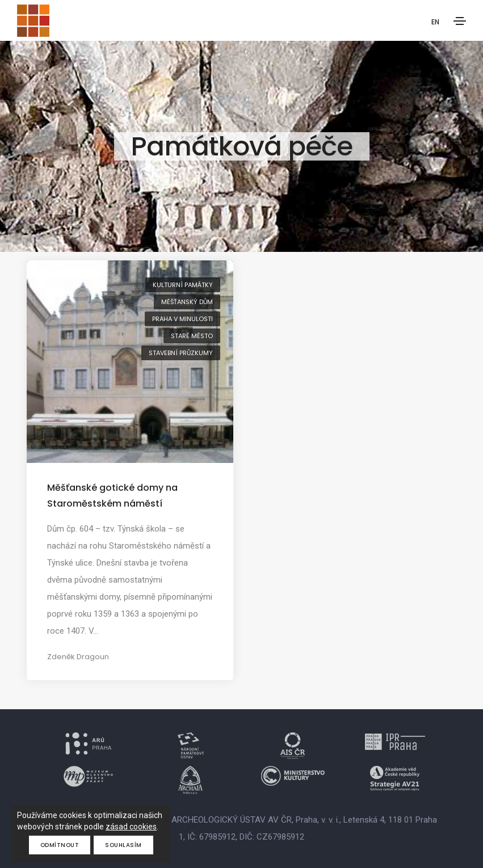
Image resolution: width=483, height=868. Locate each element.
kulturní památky (183, 285)
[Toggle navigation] (460, 21)
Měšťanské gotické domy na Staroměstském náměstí (112, 496)
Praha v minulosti (182, 319)
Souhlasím (123, 845)
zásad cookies (131, 827)
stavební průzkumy (181, 353)
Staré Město (192, 336)
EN (435, 22)
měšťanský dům (187, 302)
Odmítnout (60, 845)
